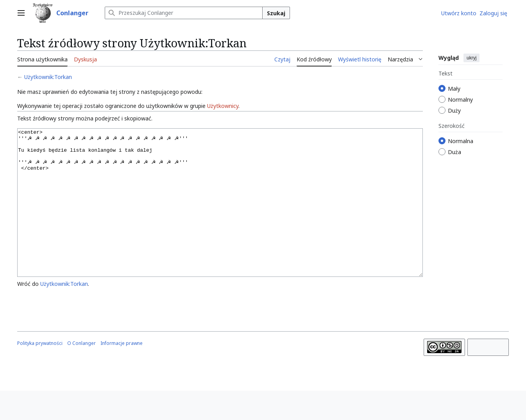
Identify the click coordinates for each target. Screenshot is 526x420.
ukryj (471, 58)
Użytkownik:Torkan (48, 77)
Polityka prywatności (40, 372)
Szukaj (276, 13)
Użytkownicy (223, 106)
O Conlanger (81, 372)
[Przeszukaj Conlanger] (184, 13)
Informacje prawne (122, 372)
